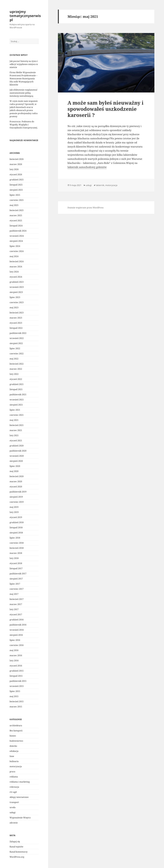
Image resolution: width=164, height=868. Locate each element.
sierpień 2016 (16, 635)
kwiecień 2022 (17, 364)
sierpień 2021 (16, 405)
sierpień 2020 (16, 461)
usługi (13, 812)
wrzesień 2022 (17, 338)
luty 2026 (14, 169)
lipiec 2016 (15, 640)
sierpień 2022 (16, 343)
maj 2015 (14, 696)
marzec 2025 (16, 215)
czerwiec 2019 (17, 502)
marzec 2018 (16, 553)
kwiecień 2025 (17, 210)
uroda (13, 807)
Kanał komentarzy (19, 852)
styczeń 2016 (16, 666)
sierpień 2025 (16, 190)
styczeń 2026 (16, 174)
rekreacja (14, 787)
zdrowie (14, 823)
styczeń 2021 (16, 441)
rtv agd (13, 792)
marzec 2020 (16, 481)
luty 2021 (14, 435)
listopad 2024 (16, 226)
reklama (14, 777)
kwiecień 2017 (17, 599)
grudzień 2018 (17, 522)
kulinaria (14, 761)
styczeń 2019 (16, 517)
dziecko (13, 746)
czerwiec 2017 (17, 589)
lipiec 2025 (15, 195)
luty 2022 (14, 374)
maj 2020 (14, 471)
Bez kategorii (16, 731)
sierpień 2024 (16, 241)
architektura (16, 726)
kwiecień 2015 (17, 701)
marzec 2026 (16, 164)
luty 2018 (14, 558)
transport (14, 802)
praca (12, 772)
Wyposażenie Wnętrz (20, 818)
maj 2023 (14, 307)
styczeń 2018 (16, 563)
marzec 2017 (16, 604)
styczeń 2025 (16, 221)
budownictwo (16, 741)
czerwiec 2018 (17, 543)
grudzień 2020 (17, 446)
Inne (12, 756)
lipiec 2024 (15, 246)
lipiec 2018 (15, 538)
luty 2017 (14, 609)
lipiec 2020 (15, 466)
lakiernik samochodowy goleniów (87, 167)
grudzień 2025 (17, 180)
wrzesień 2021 (17, 400)
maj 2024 (14, 256)
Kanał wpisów (16, 847)
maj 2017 (14, 594)
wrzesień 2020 (17, 456)
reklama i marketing (20, 782)
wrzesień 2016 (17, 630)
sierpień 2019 (16, 497)
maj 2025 (14, 205)
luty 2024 (14, 272)
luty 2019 (14, 512)
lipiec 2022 (15, 348)
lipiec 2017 (15, 584)
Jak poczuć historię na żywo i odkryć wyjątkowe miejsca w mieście (24, 64)
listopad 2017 (16, 568)
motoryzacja (16, 766)
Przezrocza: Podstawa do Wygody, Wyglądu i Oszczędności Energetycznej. (24, 125)
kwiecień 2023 (17, 313)
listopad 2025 (16, 185)
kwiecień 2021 (17, 425)
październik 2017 (18, 574)
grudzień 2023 (17, 282)
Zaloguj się (15, 842)
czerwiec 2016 (17, 645)
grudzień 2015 (17, 671)
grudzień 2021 (17, 384)
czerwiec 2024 (17, 251)
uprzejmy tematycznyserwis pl (25, 16)
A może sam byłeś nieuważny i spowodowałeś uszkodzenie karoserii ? (106, 109)
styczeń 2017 (16, 614)
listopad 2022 (16, 328)
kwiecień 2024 (17, 261)
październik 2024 (18, 231)
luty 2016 (14, 661)
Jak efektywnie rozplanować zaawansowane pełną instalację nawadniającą (24, 93)
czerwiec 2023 (17, 302)
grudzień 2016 (17, 620)
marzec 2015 (16, 707)
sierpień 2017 (16, 579)
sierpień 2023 (16, 292)
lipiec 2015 (15, 691)
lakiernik (100, 185)
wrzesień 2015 (17, 686)
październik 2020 (18, 451)
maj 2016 (14, 650)
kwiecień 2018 (17, 548)
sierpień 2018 (16, 533)
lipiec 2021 (15, 410)
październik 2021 (18, 394)
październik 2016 (18, 625)
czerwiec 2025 (17, 200)
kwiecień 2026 (17, 159)
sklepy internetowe (19, 797)
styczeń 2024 (16, 277)
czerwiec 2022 (17, 354)
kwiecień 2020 (17, 476)
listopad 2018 (16, 528)
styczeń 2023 (16, 323)
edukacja (14, 751)
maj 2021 (14, 420)
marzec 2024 (16, 267)
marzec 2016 (16, 655)
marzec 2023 (16, 318)
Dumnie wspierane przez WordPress (86, 208)
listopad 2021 (16, 389)
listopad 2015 (16, 676)
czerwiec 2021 (17, 415)
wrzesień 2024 (17, 236)
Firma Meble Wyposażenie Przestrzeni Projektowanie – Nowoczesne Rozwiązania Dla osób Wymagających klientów (23, 79)
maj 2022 (14, 359)
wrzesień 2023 (17, 287)
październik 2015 (18, 681)
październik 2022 (18, 333)
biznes (13, 736)
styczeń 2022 (16, 379)
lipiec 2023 (15, 297)
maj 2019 (14, 507)
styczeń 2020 (16, 487)
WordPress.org (17, 857)
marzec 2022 (16, 369)
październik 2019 (18, 492)
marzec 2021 (16, 430)
